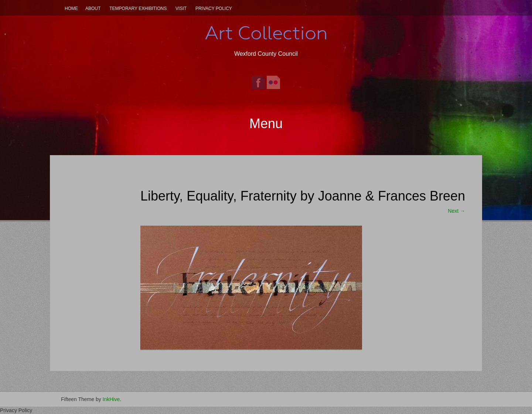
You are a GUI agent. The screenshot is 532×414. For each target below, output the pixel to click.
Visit (181, 8)
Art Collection (266, 33)
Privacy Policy (214, 8)
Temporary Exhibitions (138, 8)
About (93, 8)
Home (71, 8)
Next (456, 211)
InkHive (111, 399)
